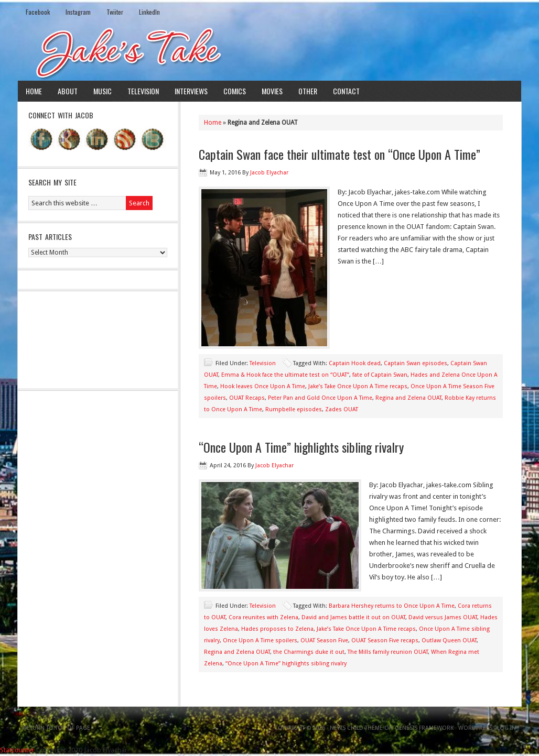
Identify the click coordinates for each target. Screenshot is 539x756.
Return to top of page (57, 728)
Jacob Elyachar (269, 173)
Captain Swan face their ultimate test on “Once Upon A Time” (339, 154)
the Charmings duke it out (309, 652)
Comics (235, 91)
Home (34, 91)
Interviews (191, 91)
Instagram (78, 12)
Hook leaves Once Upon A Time (263, 386)
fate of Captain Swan (380, 375)
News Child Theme (356, 728)
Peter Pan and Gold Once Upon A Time (320, 398)
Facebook (38, 12)
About (68, 91)
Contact (346, 91)
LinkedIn (149, 12)
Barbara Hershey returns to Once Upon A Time (392, 606)
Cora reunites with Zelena (263, 617)
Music (103, 91)
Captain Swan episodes (416, 363)
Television (143, 91)
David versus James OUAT (443, 617)
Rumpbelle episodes (294, 409)
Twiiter (115, 12)
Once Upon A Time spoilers (260, 640)
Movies (272, 91)
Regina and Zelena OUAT (408, 398)
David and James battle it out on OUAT (353, 617)
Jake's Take (269, 52)
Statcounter (17, 750)
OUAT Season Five (324, 640)
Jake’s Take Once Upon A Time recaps (358, 386)
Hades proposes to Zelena (277, 629)
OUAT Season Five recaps (385, 640)
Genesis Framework (424, 728)
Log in (506, 728)
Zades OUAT (342, 409)
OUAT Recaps (247, 398)
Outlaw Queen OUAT (449, 640)
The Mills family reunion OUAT (388, 652)
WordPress (475, 728)
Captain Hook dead (355, 363)
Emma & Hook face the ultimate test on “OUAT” (285, 375)
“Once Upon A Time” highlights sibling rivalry (301, 447)
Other (308, 91)
